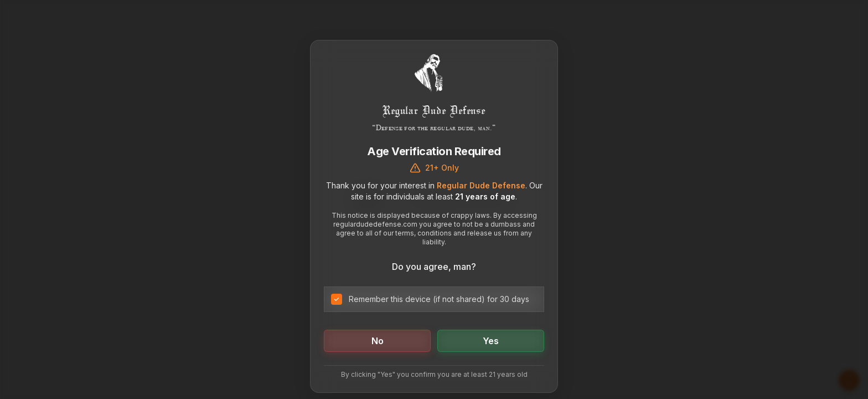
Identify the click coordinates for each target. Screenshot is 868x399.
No (378, 341)
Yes (491, 341)
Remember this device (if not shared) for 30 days (439, 299)
